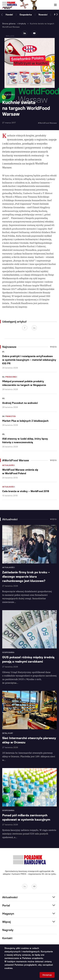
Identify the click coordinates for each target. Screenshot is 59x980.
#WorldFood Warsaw (47, 123)
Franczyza (10, 416)
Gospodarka (26, 15)
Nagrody (8, 930)
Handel (9, 15)
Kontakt (7, 938)
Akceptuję (47, 975)
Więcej (53, 347)
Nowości (43, 15)
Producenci (11, 377)
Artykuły (22, 24)
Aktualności (9, 465)
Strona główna (9, 24)
